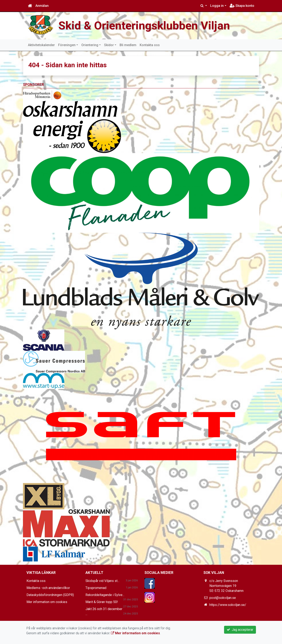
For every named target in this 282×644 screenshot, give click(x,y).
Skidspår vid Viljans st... (102, 581)
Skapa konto (242, 6)
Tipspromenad (96, 588)
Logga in (217, 6)
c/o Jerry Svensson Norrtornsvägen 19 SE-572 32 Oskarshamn (226, 586)
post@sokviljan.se (223, 598)
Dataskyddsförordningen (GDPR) (50, 595)
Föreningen (67, 45)
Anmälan (42, 6)
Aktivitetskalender (41, 45)
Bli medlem (128, 45)
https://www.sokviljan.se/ (228, 605)
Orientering (90, 45)
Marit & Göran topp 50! (102, 602)
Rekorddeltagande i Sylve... (105, 595)
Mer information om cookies (47, 602)
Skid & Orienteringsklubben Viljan (144, 25)
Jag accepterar (240, 630)
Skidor (109, 45)
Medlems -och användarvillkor (48, 588)
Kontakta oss (150, 45)
